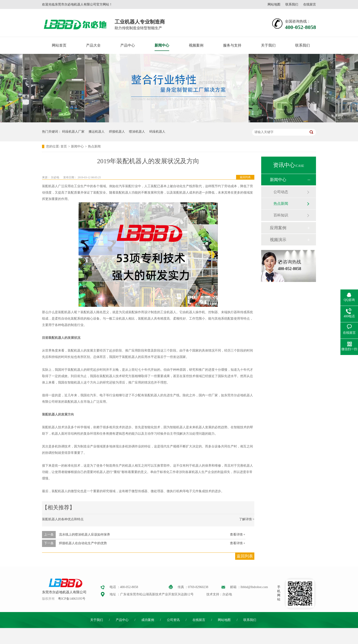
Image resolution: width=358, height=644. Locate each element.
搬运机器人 (97, 132)
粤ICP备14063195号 (72, 599)
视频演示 (278, 240)
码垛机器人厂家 (73, 132)
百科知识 (281, 215)
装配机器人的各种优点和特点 (63, 519)
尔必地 (55, 177)
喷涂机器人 (137, 132)
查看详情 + (238, 535)
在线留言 (310, 4)
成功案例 (148, 620)
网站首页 (59, 45)
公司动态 (281, 192)
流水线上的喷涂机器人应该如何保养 (84, 535)
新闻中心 (162, 45)
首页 (64, 146)
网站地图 (274, 4)
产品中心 (128, 45)
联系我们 (292, 4)
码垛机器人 (157, 132)
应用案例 (278, 228)
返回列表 (245, 177)
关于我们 (268, 45)
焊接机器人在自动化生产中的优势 (83, 543)
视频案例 (196, 45)
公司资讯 (173, 620)
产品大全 (93, 45)
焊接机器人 (117, 132)
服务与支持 (232, 45)
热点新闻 (94, 146)
